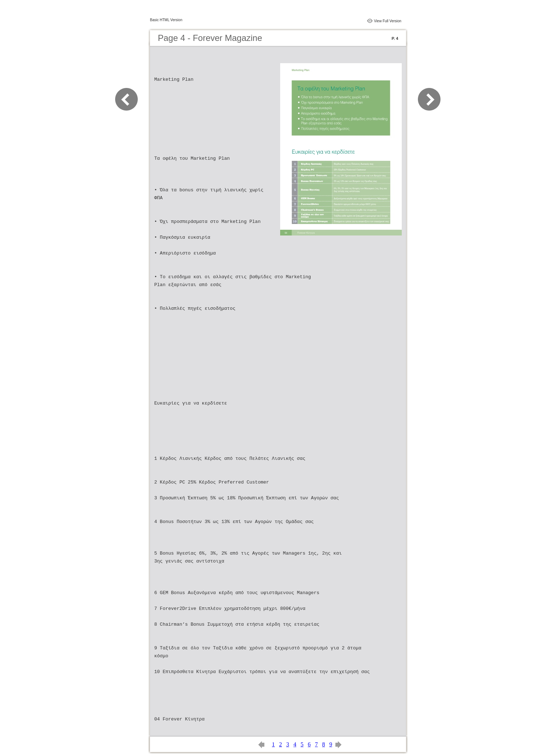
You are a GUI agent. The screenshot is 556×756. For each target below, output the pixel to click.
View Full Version (388, 21)
